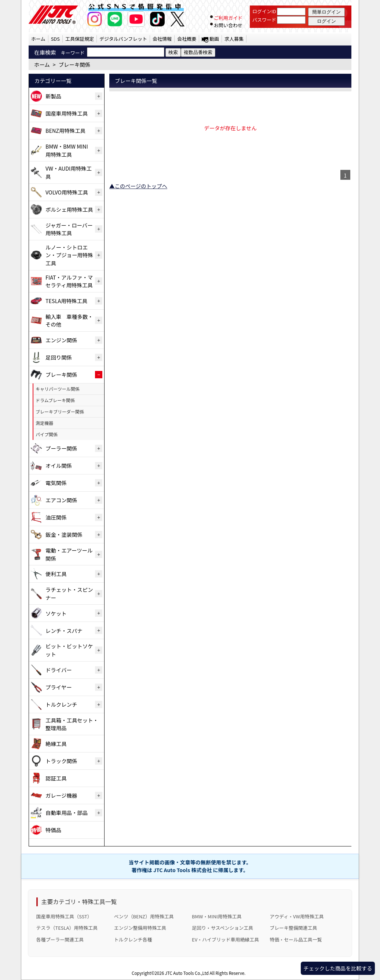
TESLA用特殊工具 (66, 301)
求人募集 (234, 39)
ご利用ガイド (228, 18)
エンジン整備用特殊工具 (140, 928)
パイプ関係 (47, 434)
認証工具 (56, 778)
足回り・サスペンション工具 (222, 928)
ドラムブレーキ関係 (55, 400)
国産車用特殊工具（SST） (64, 916)
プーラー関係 (61, 448)
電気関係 (56, 483)
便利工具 (56, 574)
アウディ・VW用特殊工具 (297, 916)
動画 (214, 39)
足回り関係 (59, 357)
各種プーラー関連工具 (60, 939)
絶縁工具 (56, 744)
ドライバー (59, 670)
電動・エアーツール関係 (69, 554)
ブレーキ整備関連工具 (293, 928)
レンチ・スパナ (64, 631)
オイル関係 (59, 465)
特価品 (53, 830)
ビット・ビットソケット (69, 650)
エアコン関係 (61, 500)
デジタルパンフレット (123, 39)
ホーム (38, 39)
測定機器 (44, 423)
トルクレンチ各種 (133, 939)
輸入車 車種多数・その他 (69, 320)
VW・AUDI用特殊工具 (69, 172)
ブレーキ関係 (61, 374)
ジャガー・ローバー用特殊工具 (69, 229)
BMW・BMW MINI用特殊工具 (67, 150)
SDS (55, 39)
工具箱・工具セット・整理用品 (72, 724)
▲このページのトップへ (138, 186)
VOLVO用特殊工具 (67, 192)
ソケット (56, 613)
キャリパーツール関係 (58, 389)
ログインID (264, 11)
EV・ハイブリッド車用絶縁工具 (225, 939)
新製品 (53, 96)
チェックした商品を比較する (338, 968)
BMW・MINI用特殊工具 (217, 916)
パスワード (264, 20)
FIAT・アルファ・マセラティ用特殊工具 (69, 281)
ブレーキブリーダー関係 (60, 411)
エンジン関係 (61, 340)
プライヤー (59, 687)
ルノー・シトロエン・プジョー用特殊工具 (69, 255)
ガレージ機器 (61, 795)
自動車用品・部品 (67, 813)
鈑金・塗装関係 (64, 534)
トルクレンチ (61, 704)
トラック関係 (61, 761)
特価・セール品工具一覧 (296, 939)
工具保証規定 (80, 39)
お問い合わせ (228, 25)
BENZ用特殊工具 (65, 130)
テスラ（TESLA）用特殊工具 (67, 928)
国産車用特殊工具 (67, 113)
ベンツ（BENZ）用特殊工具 (144, 916)
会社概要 (187, 39)
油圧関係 (56, 517)
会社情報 (162, 39)
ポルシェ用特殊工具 (69, 209)
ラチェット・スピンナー (69, 593)
